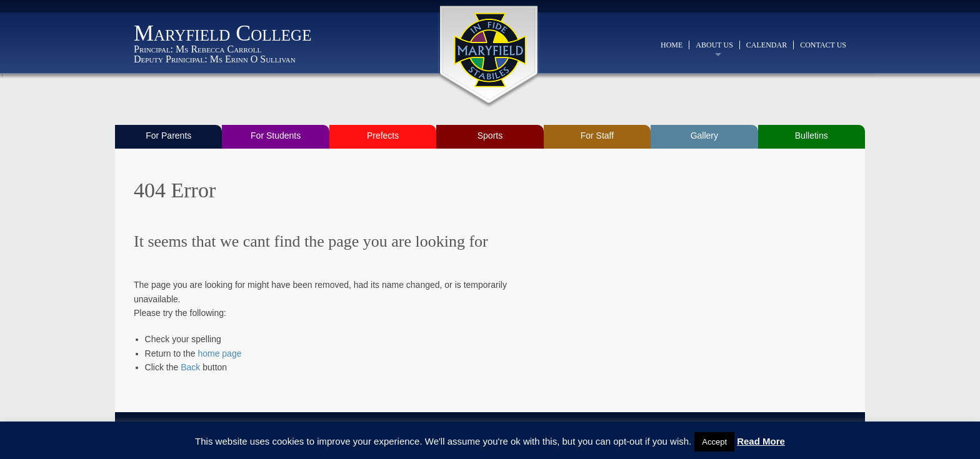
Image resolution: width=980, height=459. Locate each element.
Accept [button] (714, 442)
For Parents (168, 136)
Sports (490, 136)
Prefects (383, 136)
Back (190, 367)
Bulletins (812, 136)
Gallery (704, 136)
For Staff (597, 136)
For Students (276, 136)
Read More (761, 441)
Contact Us (823, 45)
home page (219, 353)
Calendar (767, 45)
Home (672, 45)
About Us (714, 45)
